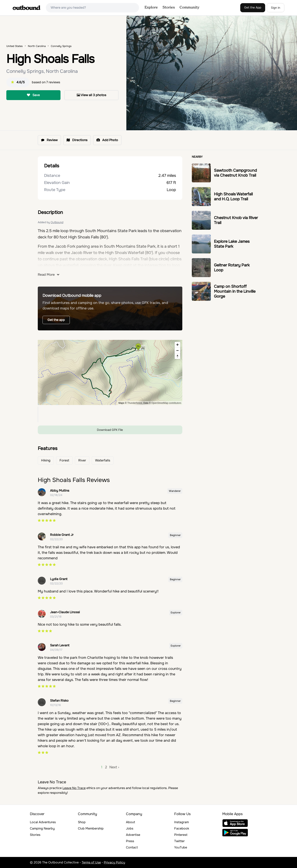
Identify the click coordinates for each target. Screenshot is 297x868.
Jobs (130, 828)
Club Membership (91, 828)
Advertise (133, 835)
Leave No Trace (74, 788)
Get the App (253, 7)
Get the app (56, 320)
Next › (114, 767)
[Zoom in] (177, 345)
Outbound (57, 222)
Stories (169, 7)
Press (130, 841)
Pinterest (181, 835)
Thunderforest (135, 403)
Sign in (276, 8)
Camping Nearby (42, 828)
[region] (110, 372)
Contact (132, 847)
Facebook (182, 828)
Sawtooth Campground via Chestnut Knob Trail (235, 173)
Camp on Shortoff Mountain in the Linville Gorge (235, 291)
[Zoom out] (177, 350)
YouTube (181, 847)
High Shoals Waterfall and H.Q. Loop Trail (233, 197)
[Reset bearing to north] (177, 356)
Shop (82, 822)
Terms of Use (91, 862)
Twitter (179, 841)
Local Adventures (43, 822)
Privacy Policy (114, 862)
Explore (151, 7)
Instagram (182, 822)
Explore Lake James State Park (232, 244)
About (131, 822)
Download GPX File (110, 430)
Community (189, 7)
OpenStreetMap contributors (166, 403)
